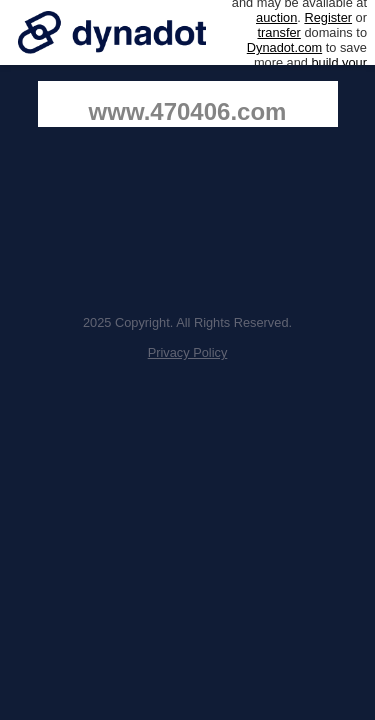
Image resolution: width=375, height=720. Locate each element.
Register (328, 17)
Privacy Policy (188, 352)
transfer (278, 32)
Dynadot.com (284, 47)
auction (276, 17)
